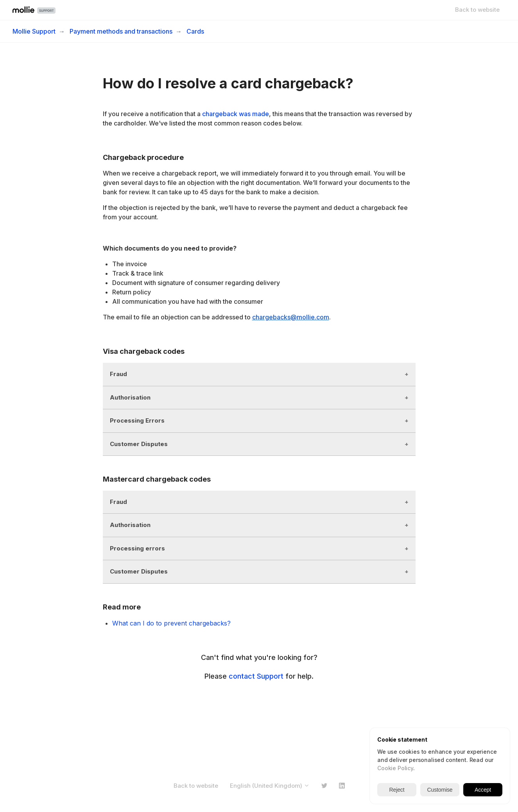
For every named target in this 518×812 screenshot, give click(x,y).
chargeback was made (236, 114)
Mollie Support (34, 31)
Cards (195, 31)
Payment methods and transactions (121, 31)
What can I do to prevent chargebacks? (171, 623)
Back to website (477, 10)
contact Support (256, 676)
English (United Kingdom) (270, 786)
